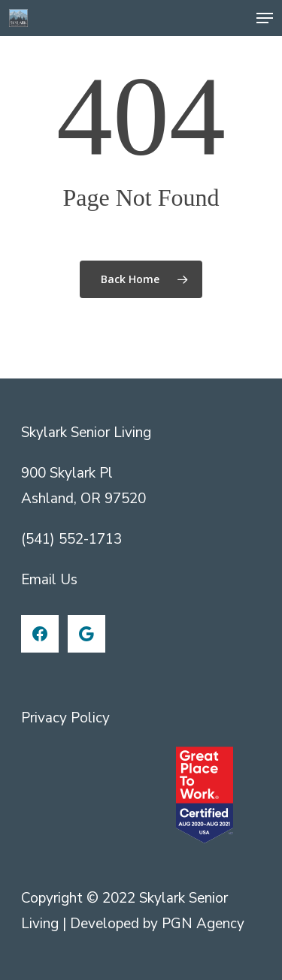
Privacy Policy (65, 718)
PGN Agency (203, 924)
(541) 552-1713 (71, 539)
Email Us (49, 580)
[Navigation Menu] (265, 18)
